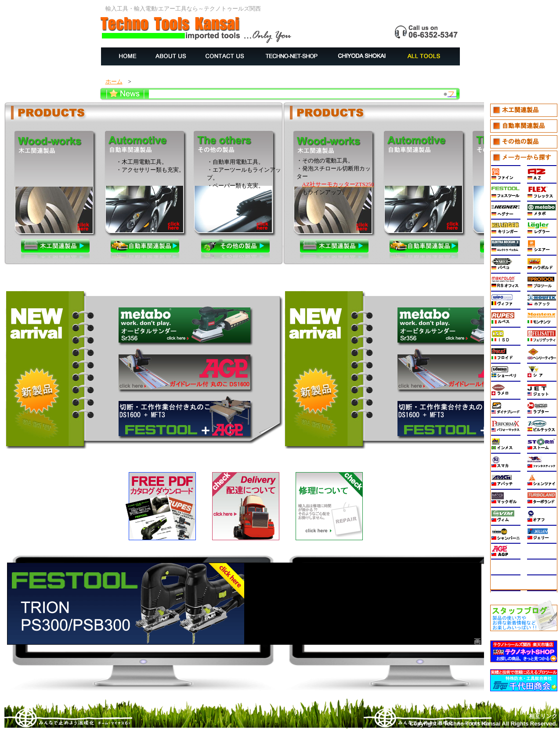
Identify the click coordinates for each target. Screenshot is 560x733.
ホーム (114, 81)
